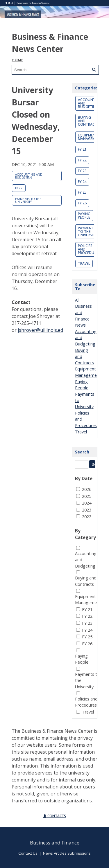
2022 (87, 517)
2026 (87, 489)
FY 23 (82, 171)
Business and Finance (55, 843)
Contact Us (28, 853)
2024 (87, 503)
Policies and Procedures (89, 249)
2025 (87, 496)
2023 (87, 510)
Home (17, 60)
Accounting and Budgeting (29, 176)
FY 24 (82, 182)
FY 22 (19, 188)
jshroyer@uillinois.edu (42, 330)
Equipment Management (90, 137)
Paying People (84, 216)
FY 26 (82, 203)
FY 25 (82, 192)
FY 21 (82, 149)
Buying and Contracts (89, 121)
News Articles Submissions (67, 853)
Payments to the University (28, 200)
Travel (84, 263)
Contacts (55, 816)
